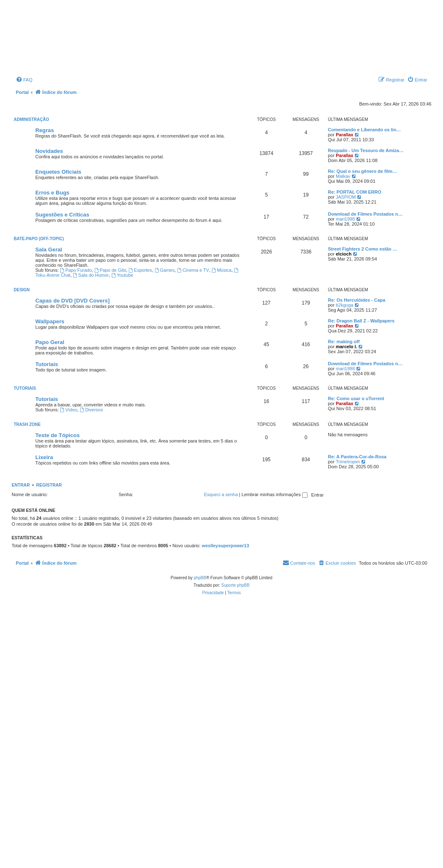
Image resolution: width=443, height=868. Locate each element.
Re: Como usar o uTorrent (356, 398)
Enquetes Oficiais (58, 172)
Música (221, 270)
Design (22, 290)
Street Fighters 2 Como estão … (363, 249)
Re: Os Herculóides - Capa (357, 300)
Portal (22, 92)
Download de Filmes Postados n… (365, 214)
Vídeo (69, 410)
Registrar (49, 485)
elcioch (344, 254)
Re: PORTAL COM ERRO (355, 192)
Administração (31, 119)
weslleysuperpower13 (226, 546)
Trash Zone (27, 424)
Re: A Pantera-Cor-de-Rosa (357, 457)
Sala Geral (49, 250)
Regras (45, 130)
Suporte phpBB (236, 585)
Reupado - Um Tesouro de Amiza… (366, 150)
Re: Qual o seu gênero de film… (362, 171)
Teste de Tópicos (58, 435)
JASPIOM (346, 197)
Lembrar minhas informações (274, 494)
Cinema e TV (193, 270)
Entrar (21, 485)
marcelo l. (346, 347)
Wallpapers (50, 321)
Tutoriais (47, 364)
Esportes (140, 270)
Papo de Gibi (110, 270)
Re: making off (344, 342)
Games (165, 270)
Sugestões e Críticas (62, 215)
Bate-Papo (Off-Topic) (39, 239)
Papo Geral (50, 342)
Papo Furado (76, 270)
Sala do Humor (91, 275)
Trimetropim (348, 462)
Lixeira (44, 457)
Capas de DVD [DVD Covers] (73, 301)
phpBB (200, 578)
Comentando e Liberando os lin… (364, 130)
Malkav (343, 176)
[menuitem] (24, 80)
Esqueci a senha (221, 494)
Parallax (345, 135)
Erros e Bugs (52, 193)
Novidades (49, 151)
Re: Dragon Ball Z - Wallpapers (361, 321)
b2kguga (345, 305)
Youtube (122, 275)
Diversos (91, 410)
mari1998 (345, 219)
